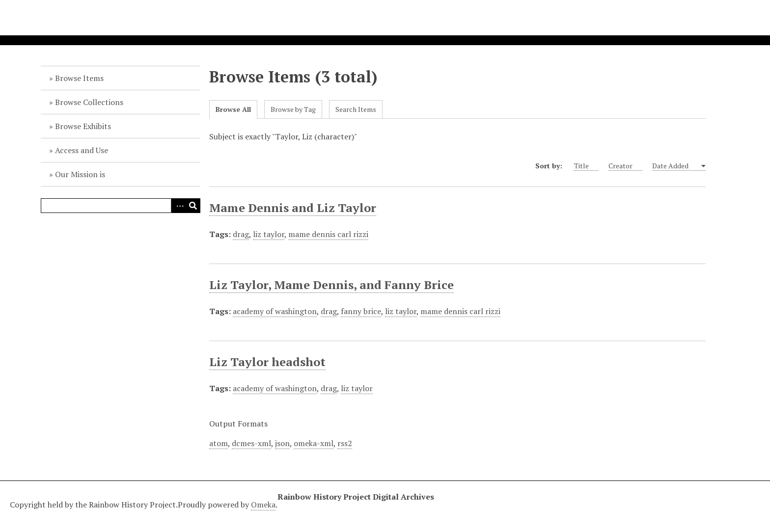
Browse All (233, 109)
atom (219, 443)
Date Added (676, 166)
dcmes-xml (251, 443)
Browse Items (79, 78)
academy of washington (275, 311)
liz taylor (269, 234)
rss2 (345, 443)
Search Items (356, 109)
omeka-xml (314, 443)
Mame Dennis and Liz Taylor (293, 208)
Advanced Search (178, 206)
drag (241, 234)
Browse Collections (89, 102)
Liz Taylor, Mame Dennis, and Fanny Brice (331, 285)
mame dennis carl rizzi (328, 234)
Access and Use (82, 150)
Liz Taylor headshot (267, 362)
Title (586, 166)
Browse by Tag (293, 109)
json (282, 443)
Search (193, 206)
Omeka (263, 505)
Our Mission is (80, 174)
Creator (625, 166)
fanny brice (361, 311)
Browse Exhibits (83, 126)
